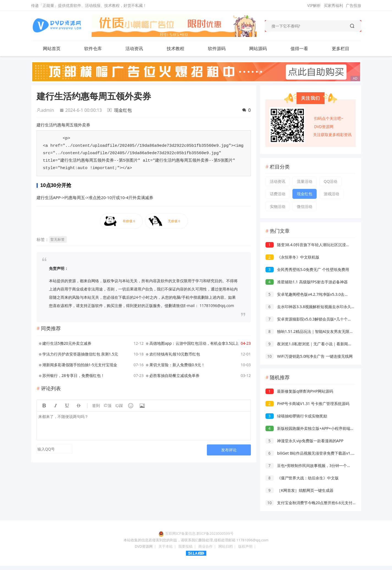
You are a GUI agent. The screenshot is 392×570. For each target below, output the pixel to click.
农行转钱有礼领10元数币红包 (175, 354)
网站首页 (52, 48)
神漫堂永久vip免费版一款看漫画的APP (305, 441)
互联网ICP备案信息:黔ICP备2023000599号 (199, 533)
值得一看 (299, 48)
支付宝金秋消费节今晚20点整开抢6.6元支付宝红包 (315, 503)
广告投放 (353, 5)
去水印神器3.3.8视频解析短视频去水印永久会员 (312, 307)
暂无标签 (57, 239)
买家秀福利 (333, 5)
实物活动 (278, 206)
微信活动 (305, 206)
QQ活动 (331, 181)
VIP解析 (314, 5)
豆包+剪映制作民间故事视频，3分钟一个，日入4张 (315, 465)
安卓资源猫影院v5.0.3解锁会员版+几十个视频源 (312, 319)
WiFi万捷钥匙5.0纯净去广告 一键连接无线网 (309, 356)
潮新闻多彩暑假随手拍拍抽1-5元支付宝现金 (80, 365)
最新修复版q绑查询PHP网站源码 (299, 391)
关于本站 (166, 546)
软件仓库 (93, 48)
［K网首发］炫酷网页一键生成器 (299, 490)
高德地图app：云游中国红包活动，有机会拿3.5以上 (194, 343)
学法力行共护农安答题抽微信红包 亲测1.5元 (80, 354)
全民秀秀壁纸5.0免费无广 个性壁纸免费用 (307, 269)
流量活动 (305, 181)
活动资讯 (134, 48)
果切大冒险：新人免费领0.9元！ (177, 365)
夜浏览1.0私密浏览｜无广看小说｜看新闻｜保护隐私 (316, 344)
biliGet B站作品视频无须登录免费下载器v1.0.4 (311, 453)
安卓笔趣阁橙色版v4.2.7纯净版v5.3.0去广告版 (311, 294)
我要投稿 (185, 546)
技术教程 (176, 48)
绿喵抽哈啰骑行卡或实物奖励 (296, 416)
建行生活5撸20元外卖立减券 (67, 343)
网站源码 (258, 48)
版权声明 (245, 546)
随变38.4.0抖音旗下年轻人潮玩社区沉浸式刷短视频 (315, 245)
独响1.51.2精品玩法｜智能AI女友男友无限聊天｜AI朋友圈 (321, 331)
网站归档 (226, 546)
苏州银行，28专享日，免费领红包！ (73, 375)
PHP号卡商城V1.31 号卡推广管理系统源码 (308, 404)
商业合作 (205, 546)
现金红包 (123, 110)
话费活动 (278, 194)
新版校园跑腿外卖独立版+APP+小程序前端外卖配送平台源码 (323, 428)
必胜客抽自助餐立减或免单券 (174, 375)
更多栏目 (341, 48)
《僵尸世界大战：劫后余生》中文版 (302, 478)
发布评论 (229, 450)
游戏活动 (331, 194)
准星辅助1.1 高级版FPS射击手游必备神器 (307, 282)
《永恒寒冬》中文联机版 (293, 257)
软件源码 (217, 48)
